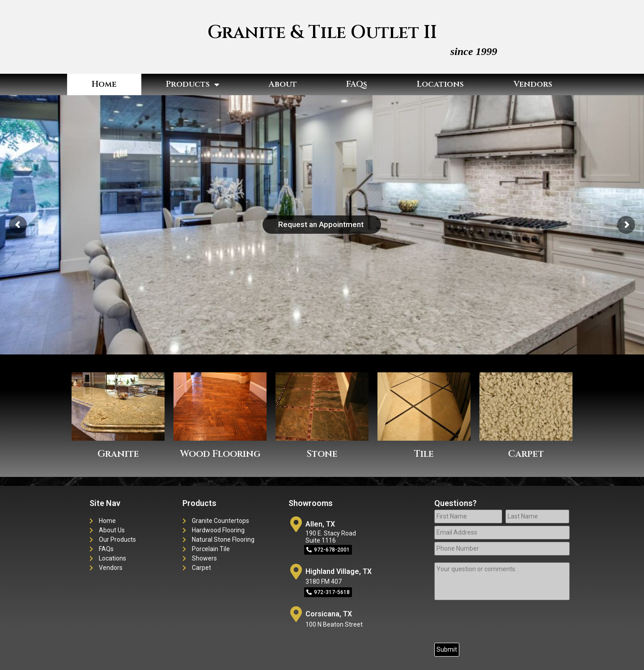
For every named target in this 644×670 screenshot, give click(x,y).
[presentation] (502, 623)
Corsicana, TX (329, 614)
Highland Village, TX (339, 571)
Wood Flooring (220, 454)
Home (104, 84)
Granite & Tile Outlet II (322, 33)
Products (193, 84)
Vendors (533, 84)
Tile (424, 454)
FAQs (357, 84)
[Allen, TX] (296, 524)
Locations (440, 84)
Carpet (526, 454)
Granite (118, 454)
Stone (322, 454)
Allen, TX (320, 524)
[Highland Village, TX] (296, 571)
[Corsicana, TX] (296, 614)
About (283, 84)
